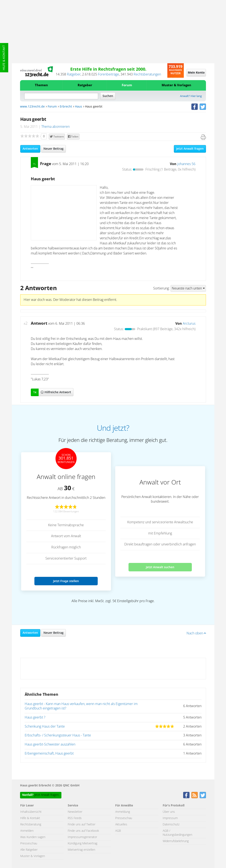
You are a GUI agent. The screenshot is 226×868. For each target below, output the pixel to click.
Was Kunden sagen (33, 837)
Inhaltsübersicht (31, 812)
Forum (127, 85)
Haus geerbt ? (35, 717)
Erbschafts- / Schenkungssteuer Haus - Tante (58, 735)
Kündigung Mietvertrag (83, 844)
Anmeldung (123, 812)
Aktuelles (121, 825)
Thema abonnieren (55, 127)
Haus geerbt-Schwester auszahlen (50, 744)
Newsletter (75, 812)
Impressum (170, 818)
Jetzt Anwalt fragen (190, 149)
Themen (41, 85)
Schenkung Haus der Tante (45, 727)
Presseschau (29, 844)
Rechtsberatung (31, 825)
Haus (78, 107)
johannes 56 (186, 164)
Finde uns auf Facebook (83, 831)
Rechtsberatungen (147, 74)
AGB (118, 831)
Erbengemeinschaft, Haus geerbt (49, 754)
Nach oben (196, 633)
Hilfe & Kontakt (4, 58)
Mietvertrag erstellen (81, 850)
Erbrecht (66, 107)
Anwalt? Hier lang (191, 96)
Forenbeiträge (108, 74)
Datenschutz (171, 825)
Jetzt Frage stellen (66, 581)
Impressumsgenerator (82, 837)
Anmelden (27, 831)
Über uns (169, 812)
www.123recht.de (32, 107)
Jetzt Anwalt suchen (160, 567)
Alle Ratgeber (29, 850)
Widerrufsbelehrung (176, 841)
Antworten (30, 149)
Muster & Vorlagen (176, 85)
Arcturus (189, 324)
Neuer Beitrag (53, 149)
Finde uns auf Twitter (82, 825)
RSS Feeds (75, 818)
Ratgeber (74, 74)
